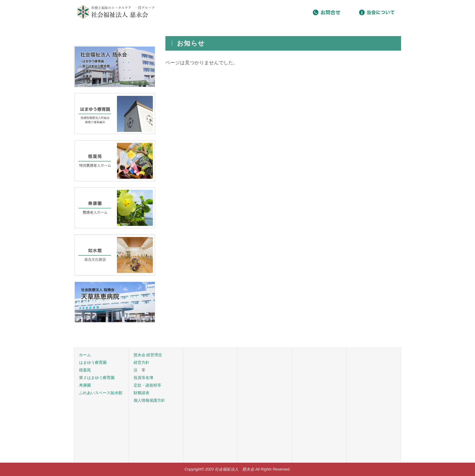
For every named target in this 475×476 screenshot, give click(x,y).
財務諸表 (141, 393)
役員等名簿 (143, 378)
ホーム (85, 355)
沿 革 (140, 370)
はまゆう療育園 (93, 362)
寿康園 (85, 385)
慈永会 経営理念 (148, 355)
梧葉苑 (85, 370)
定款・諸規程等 (147, 385)
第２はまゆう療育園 (97, 378)
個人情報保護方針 (149, 400)
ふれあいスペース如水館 (101, 393)
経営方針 (141, 362)
